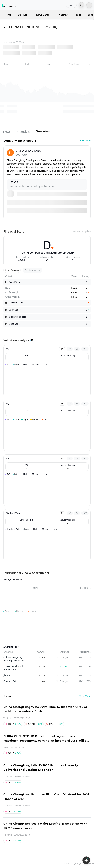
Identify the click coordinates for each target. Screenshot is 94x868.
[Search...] (81, 5)
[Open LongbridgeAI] (86, 860)
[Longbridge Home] (9, 5)
